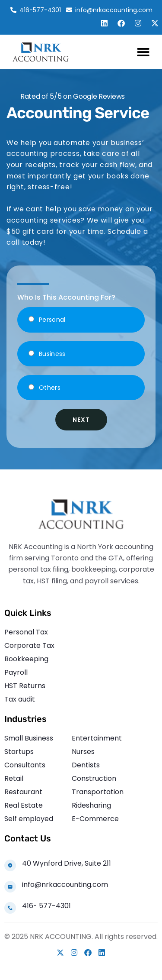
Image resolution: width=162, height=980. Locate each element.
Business (52, 354)
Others (50, 388)
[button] (144, 52)
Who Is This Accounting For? (66, 297)
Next (81, 420)
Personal (52, 320)
